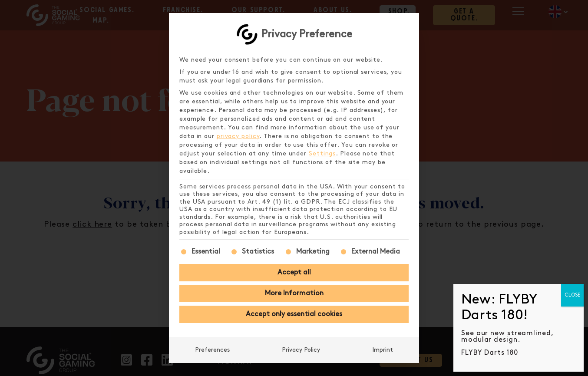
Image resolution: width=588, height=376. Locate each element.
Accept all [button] (294, 272)
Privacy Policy (301, 350)
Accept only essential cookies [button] (294, 314)
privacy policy (238, 136)
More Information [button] (294, 293)
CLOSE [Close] (572, 295)
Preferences (212, 350)
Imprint (383, 350)
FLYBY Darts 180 (490, 353)
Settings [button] (322, 153)
